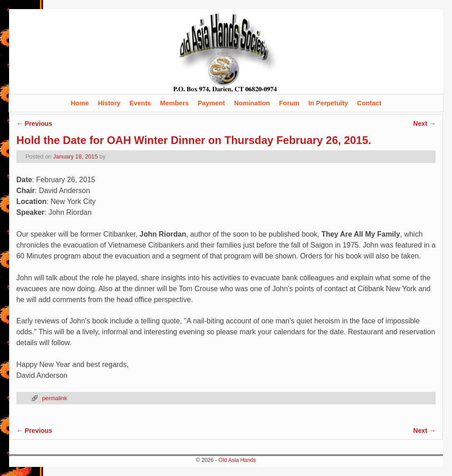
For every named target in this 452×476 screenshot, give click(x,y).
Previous (34, 124)
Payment (211, 103)
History (109, 103)
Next (425, 124)
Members (174, 103)
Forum (289, 103)
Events (140, 103)
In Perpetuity (328, 103)
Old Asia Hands (237, 460)
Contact (369, 103)
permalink (55, 398)
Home (80, 103)
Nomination (252, 103)
